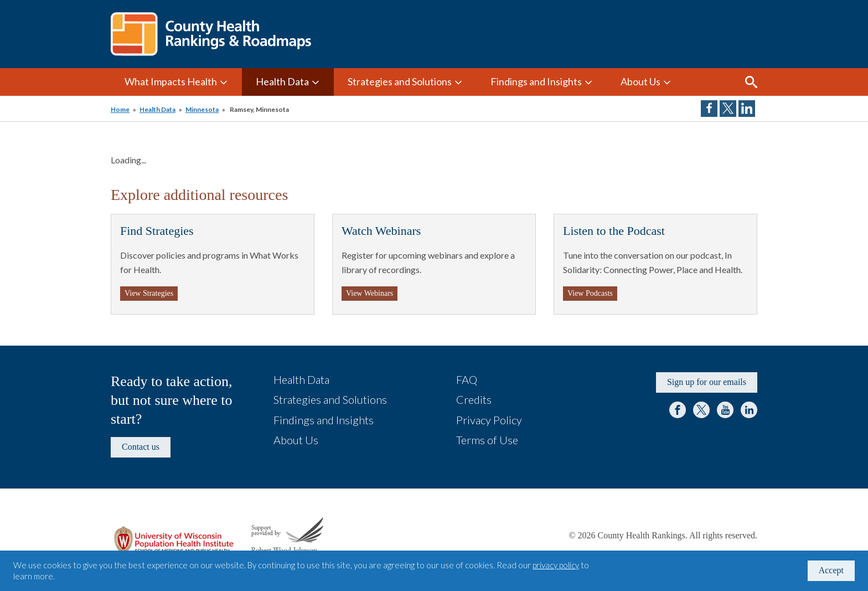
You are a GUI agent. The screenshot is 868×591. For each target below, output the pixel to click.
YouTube (725, 410)
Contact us (141, 447)
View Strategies (149, 293)
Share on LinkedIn (747, 109)
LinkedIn (749, 410)
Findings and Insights (536, 81)
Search (751, 82)
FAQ (467, 379)
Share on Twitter (728, 109)
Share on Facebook (709, 109)
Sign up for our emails (707, 382)
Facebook (678, 410)
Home (120, 109)
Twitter (701, 410)
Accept (831, 570)
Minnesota (202, 109)
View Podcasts (590, 293)
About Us (640, 81)
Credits (474, 399)
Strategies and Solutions (400, 81)
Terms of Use (487, 440)
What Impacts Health (171, 81)
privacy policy (556, 565)
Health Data (282, 81)
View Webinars (370, 293)
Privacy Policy (489, 420)
